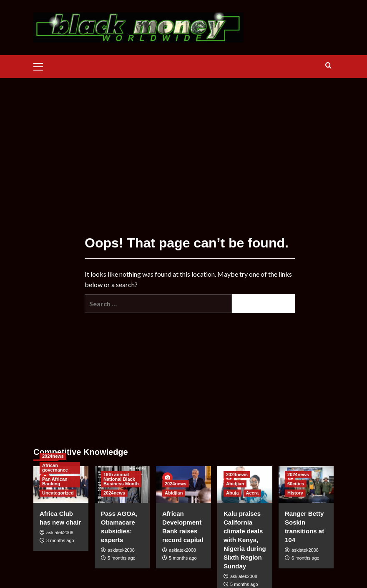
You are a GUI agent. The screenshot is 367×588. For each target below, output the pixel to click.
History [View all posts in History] (295, 493)
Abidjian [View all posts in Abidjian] (174, 493)
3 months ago (60, 540)
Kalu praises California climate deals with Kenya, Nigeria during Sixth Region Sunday (245, 540)
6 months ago (305, 558)
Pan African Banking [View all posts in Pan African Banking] (55, 481)
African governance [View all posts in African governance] (55, 468)
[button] (42, 66)
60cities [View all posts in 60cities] (296, 484)
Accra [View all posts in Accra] (253, 493)
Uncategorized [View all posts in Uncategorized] (58, 493)
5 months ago (122, 558)
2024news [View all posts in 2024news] (53, 456)
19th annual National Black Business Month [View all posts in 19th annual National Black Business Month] (121, 479)
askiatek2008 (60, 532)
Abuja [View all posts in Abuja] (233, 493)
